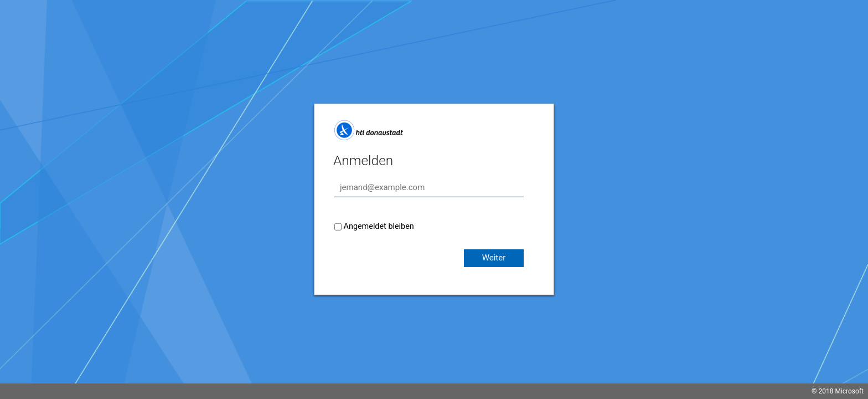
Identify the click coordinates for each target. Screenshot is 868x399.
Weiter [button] (494, 258)
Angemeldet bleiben (379, 226)
